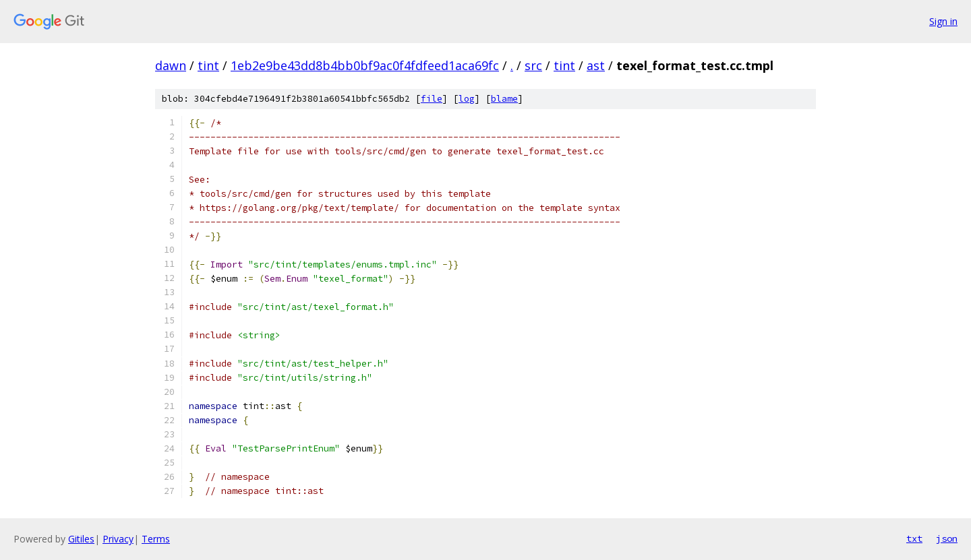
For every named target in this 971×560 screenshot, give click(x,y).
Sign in (943, 21)
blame (504, 99)
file (432, 99)
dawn (171, 65)
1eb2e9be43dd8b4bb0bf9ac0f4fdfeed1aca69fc (365, 65)
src (533, 65)
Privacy (118, 539)
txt (914, 538)
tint (208, 65)
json (947, 538)
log (467, 99)
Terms (156, 539)
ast (596, 65)
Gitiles (81, 539)
